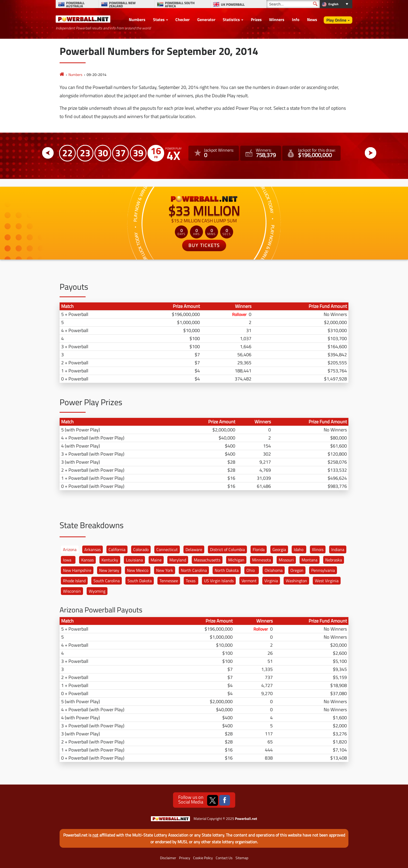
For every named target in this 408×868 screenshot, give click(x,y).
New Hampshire (77, 570)
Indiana (338, 549)
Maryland (178, 560)
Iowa (67, 560)
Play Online (336, 20)
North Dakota (227, 570)
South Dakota (140, 581)
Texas (191, 581)
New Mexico (138, 570)
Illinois (318, 549)
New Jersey (109, 570)
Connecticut (167, 549)
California (117, 549)
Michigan (236, 560)
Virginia (271, 581)
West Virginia (327, 581)
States (159, 20)
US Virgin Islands (219, 581)
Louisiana (134, 560)
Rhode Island (74, 581)
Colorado (141, 549)
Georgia (279, 549)
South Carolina (107, 581)
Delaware (194, 549)
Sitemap (242, 858)
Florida (259, 549)
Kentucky (110, 560)
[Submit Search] (315, 4)
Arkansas (93, 549)
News (312, 20)
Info (296, 20)
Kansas (87, 560)
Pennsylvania (323, 570)
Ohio (251, 570)
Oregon (297, 570)
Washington (296, 581)
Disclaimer (168, 858)
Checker (183, 20)
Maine (156, 560)
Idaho (299, 549)
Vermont (249, 581)
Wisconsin (72, 591)
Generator (206, 20)
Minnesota (262, 560)
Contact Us (224, 858)
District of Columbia (227, 549)
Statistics (231, 20)
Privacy (185, 858)
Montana (310, 560)
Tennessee (169, 581)
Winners (277, 20)
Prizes (256, 20)
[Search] (293, 4)
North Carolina (194, 570)
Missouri (286, 560)
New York (165, 570)
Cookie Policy (203, 858)
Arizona (70, 549)
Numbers (137, 20)
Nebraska (334, 560)
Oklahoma (274, 570)
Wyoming (97, 591)
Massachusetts (207, 560)
